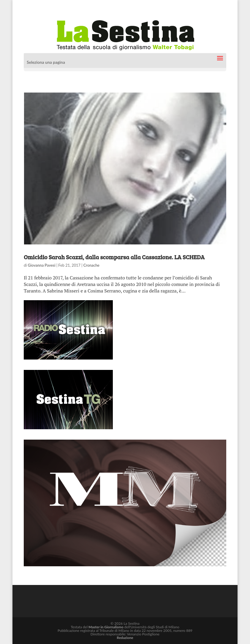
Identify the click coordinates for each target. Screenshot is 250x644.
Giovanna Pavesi (42, 265)
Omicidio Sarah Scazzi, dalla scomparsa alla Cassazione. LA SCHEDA (114, 257)
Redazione (125, 638)
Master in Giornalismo (106, 627)
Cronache (91, 265)
